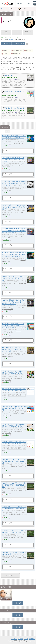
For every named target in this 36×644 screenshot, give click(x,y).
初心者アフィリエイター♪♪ (6, 599)
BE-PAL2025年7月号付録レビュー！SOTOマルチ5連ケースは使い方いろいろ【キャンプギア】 (14, 326)
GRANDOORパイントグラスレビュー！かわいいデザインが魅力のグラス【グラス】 (14, 278)
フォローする (6, 43)
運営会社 (32, 639)
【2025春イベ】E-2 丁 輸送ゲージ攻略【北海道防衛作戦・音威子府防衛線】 (14, 509)
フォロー (6, 32)
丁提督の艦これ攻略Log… (16, 467)
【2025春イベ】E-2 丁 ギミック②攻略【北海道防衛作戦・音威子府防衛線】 (14, 485)
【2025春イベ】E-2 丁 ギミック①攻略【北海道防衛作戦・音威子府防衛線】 (14, 461)
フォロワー (17, 32)
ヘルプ (26, 639)
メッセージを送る (19, 43)
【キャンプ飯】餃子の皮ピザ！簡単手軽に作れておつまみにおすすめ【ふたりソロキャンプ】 (14, 183)
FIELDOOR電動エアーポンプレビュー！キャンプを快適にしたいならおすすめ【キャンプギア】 (14, 302)
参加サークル (28, 32)
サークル (14, 639)
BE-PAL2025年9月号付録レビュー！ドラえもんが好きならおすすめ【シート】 (14, 138)
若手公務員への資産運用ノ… (16, 396)
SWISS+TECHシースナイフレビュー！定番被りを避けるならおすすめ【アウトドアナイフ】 (14, 349)
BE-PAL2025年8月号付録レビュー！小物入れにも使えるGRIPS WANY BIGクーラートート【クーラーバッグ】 (14, 255)
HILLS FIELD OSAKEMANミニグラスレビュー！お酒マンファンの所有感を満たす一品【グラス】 (14, 231)
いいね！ (6, 145)
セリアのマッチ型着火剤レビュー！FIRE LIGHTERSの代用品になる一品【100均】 (13, 160)
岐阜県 (11, 39)
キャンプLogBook (13, 143)
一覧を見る (18, 603)
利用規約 (20, 639)
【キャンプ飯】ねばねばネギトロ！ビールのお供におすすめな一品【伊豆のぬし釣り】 (14, 207)
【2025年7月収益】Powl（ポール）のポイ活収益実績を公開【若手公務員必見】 (14, 408)
